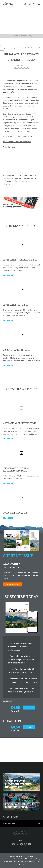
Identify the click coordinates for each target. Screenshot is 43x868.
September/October (24, 48)
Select (29, 707)
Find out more (12, 584)
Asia (7, 48)
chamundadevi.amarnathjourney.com (17, 142)
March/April (13, 48)
